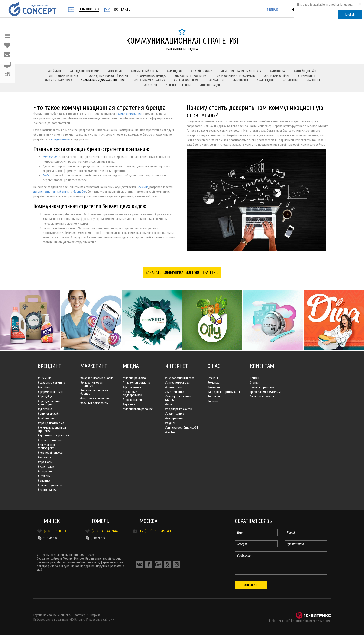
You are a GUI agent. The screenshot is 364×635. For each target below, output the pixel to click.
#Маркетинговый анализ (97, 378)
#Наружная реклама (136, 383)
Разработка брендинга (182, 49)
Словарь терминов (262, 396)
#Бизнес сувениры (178, 85)
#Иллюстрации (210, 85)
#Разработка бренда (151, 76)
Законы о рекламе (262, 387)
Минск (52, 521)
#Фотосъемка (132, 387)
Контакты (214, 396)
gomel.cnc (96, 538)
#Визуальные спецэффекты (236, 76)
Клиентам (262, 366)
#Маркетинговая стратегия (91, 384)
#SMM (169, 404)
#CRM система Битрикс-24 (181, 428)
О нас (214, 366)
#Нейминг (55, 71)
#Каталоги (216, 80)
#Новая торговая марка (191, 76)
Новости (213, 401)
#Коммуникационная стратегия (103, 80)
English (350, 15)
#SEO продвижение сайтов (178, 398)
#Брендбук (174, 71)
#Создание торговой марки (109, 76)
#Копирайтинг (174, 418)
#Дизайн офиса (201, 71)
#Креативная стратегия (149, 80)
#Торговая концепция (95, 398)
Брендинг (49, 366)
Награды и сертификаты (224, 392)
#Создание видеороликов (132, 393)
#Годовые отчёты (277, 76)
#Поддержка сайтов (179, 409)
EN (7, 74)
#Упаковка (277, 71)
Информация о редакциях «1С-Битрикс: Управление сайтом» (74, 620)
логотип (39, 192)
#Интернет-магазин (178, 383)
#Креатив (129, 404)
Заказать (182, 272)
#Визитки (151, 85)
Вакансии (214, 387)
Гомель (101, 521)
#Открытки (290, 80)
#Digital (170, 423)
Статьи (254, 383)
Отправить (251, 585)
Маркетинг (94, 366)
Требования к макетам (265, 392)
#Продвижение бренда (64, 76)
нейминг (142, 187)
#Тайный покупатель (94, 403)
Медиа (131, 366)
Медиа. (47, 175)
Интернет (176, 366)
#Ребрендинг (307, 76)
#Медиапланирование (138, 409)
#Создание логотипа (85, 71)
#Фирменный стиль (144, 71)
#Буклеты (313, 80)
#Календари (265, 80)
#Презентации (132, 400)
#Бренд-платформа (58, 80)
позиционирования (129, 114)
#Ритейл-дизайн (305, 71)
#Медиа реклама (134, 378)
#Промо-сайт (174, 387)
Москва (148, 521)
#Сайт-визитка (175, 392)
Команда (214, 383)
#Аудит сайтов (175, 414)
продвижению (61, 139)
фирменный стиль (57, 192)
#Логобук (115, 71)
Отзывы (213, 378)
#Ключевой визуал (187, 80)
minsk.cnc (48, 538)
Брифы (255, 378)
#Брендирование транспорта (241, 71)
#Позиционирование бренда (94, 392)
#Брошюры (240, 80)
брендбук (80, 192)
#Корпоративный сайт (180, 378)
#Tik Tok (170, 432)
